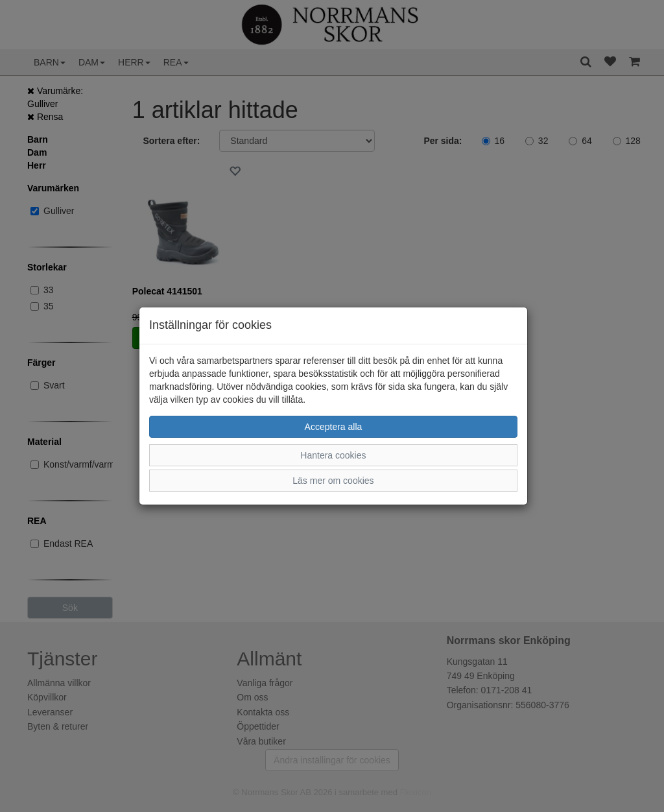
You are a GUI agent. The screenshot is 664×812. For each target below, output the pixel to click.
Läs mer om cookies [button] (333, 481)
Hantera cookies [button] (333, 455)
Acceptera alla (334, 427)
